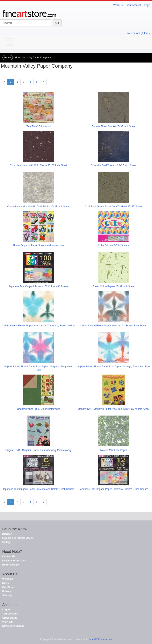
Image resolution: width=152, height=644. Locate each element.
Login (147, 5)
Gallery (6, 542)
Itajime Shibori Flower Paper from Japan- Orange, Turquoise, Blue (114, 367)
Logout (6, 610)
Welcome (8, 579)
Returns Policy (11, 565)
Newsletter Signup (13, 626)
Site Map (7, 595)
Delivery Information (14, 561)
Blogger (7, 534)
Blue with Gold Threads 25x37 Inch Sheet (114, 165)
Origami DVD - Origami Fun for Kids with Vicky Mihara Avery (38, 450)
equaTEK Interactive (101, 639)
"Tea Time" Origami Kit (38, 126)
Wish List (118, 5)
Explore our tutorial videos (18, 538)
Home (8, 58)
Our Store (8, 587)
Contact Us (9, 557)
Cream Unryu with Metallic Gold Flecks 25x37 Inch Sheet (38, 207)
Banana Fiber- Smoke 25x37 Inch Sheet (114, 126)
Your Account (134, 5)
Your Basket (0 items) (139, 33)
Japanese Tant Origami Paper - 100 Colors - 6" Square (38, 286)
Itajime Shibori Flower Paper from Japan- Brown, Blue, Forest (114, 326)
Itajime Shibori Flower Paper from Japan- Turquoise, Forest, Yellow (38, 326)
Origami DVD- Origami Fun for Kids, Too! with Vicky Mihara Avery (114, 409)
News (5, 583)
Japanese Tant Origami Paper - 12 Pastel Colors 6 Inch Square (114, 489)
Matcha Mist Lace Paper (114, 450)
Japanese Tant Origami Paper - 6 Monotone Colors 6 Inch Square (38, 489)
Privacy (7, 591)
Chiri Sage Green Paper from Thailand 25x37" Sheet (114, 207)
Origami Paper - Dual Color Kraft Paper (38, 409)
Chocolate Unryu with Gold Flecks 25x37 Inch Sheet (38, 165)
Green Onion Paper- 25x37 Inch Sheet (114, 286)
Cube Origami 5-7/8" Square (114, 245)
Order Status (10, 618)
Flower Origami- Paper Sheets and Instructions (38, 245)
